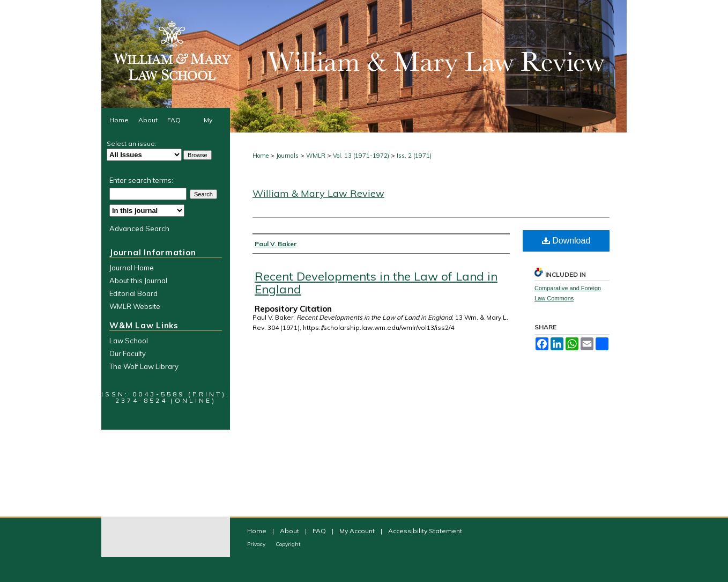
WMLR (316, 156)
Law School (129, 341)
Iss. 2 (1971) (414, 156)
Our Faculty (128, 353)
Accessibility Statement (425, 531)
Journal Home (132, 268)
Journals (287, 156)
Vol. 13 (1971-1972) (361, 156)
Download (566, 241)
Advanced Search (139, 229)
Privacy (257, 544)
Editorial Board (133, 293)
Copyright (288, 544)
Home (261, 156)
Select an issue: (132, 143)
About (290, 531)
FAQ (320, 531)
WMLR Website (135, 306)
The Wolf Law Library (144, 366)
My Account (358, 531)
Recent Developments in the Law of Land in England (376, 283)
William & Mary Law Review (318, 193)
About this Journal (138, 281)
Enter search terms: (141, 180)
